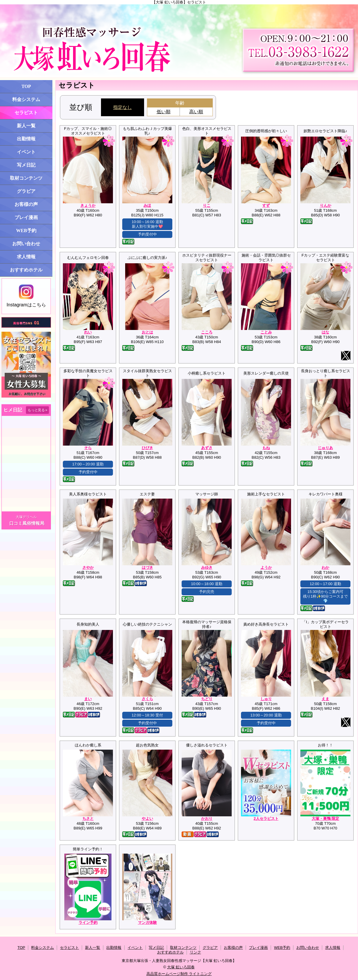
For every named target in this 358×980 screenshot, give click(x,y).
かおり (207, 819)
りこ (207, 205)
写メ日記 (26, 165)
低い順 (164, 112)
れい (88, 332)
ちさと (88, 819)
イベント (26, 152)
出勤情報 (26, 139)
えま (325, 699)
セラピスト (26, 113)
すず (266, 205)
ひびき (147, 448)
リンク (195, 952)
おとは (147, 332)
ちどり (207, 699)
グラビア (26, 191)
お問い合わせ (26, 244)
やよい (147, 819)
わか (325, 567)
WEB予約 (26, 231)
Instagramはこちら (26, 296)
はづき (147, 567)
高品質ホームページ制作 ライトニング (179, 974)
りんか (326, 205)
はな (325, 332)
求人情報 (26, 257)
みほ (147, 205)
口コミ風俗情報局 (27, 523)
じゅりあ (325, 448)
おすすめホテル (26, 270)
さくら (147, 699)
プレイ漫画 (26, 217)
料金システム (26, 99)
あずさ (207, 448)
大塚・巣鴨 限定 (326, 819)
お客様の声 (26, 204)
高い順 (196, 112)
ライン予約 (88, 922)
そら (88, 448)
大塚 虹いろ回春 (181, 967)
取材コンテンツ (26, 178)
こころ (207, 332)
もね (266, 448)
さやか (88, 567)
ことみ (266, 332)
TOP (26, 86)
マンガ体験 (147, 922)
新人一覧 (26, 126)
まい (88, 699)
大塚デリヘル (26, 517)
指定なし (123, 107)
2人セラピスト (266, 819)
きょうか (88, 205)
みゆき (207, 567)
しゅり (266, 699)
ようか (266, 567)
